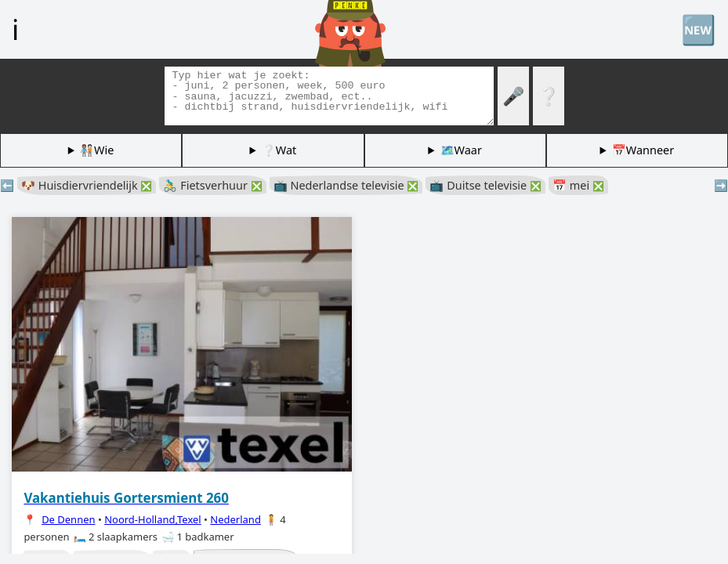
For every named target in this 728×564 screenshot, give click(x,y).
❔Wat (279, 150)
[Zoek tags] (329, 96)
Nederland (235, 519)
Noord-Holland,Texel (153, 519)
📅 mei (578, 185)
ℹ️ (15, 29)
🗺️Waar (461, 150)
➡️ (721, 185)
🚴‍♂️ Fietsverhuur (212, 185)
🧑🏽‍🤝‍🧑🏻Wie (97, 150)
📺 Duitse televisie (485, 185)
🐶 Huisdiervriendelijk (87, 185)
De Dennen (68, 519)
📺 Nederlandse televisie (346, 185)
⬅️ (7, 185)
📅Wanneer (643, 150)
